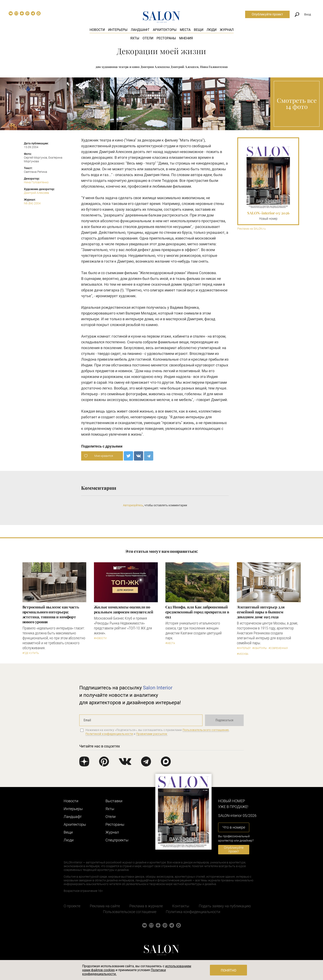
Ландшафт (140, 30)
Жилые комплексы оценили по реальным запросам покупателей (124, 609)
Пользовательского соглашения (206, 730)
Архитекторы (165, 30)
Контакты (181, 906)
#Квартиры (260, 648)
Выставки (114, 801)
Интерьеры (118, 30)
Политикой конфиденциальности (109, 734)
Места (185, 30)
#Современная (278, 648)
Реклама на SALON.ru (252, 229)
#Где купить (31, 653)
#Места (170, 643)
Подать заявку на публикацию (225, 906)
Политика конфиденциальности (193, 912)
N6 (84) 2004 (32, 203)
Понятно (229, 970)
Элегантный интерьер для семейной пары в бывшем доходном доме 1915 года (261, 612)
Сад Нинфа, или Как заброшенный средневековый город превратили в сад (197, 612)
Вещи (199, 30)
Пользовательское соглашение (130, 912)
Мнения (186, 38)
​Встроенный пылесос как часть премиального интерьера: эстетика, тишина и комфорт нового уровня (51, 614)
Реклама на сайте (105, 906)
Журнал (227, 30)
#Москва (243, 654)
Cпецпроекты (117, 840)
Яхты (135, 38)
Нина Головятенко (36, 182)
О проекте (72, 906)
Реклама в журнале (146, 906)
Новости (97, 30)
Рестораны (166, 38)
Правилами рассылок (152, 734)
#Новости (100, 638)
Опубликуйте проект (267, 14)
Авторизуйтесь (133, 505)
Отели (148, 38)
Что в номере (234, 827)
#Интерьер (244, 648)
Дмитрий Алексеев (36, 193)
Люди (212, 30)
